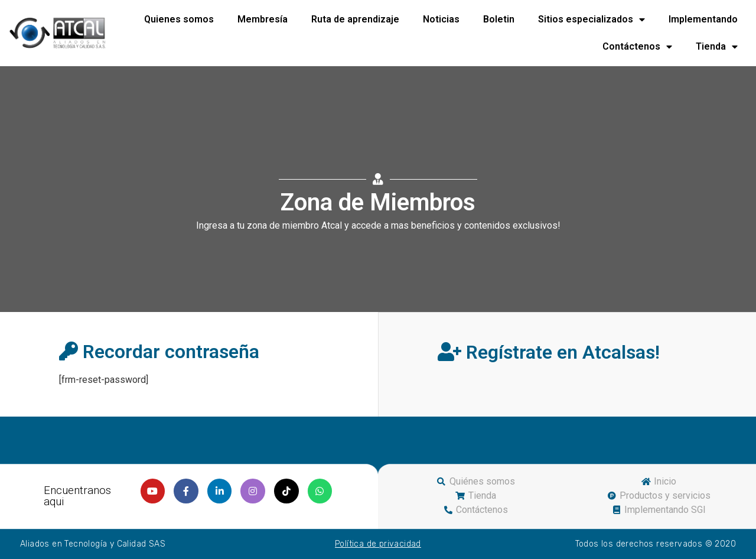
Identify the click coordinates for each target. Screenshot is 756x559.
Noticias (441, 19)
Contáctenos (637, 47)
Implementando (703, 19)
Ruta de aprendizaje (355, 19)
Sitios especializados (592, 19)
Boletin (499, 19)
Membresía (263, 19)
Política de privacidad (378, 544)
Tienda (717, 47)
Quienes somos (179, 19)
